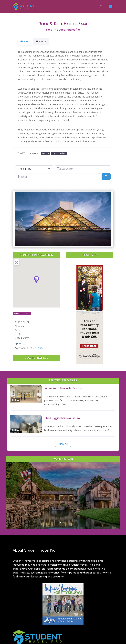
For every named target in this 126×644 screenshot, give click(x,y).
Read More (63, 510)
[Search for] (83, 169)
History (45, 153)
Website (23, 344)
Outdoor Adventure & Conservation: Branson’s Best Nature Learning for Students (63, 484)
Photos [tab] (43, 41)
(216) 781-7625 (35, 348)
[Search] (106, 177)
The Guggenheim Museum (62, 418)
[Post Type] (34, 169)
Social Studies (59, 153)
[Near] (58, 177)
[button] (22, 219)
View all (63, 444)
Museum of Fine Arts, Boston (63, 388)
